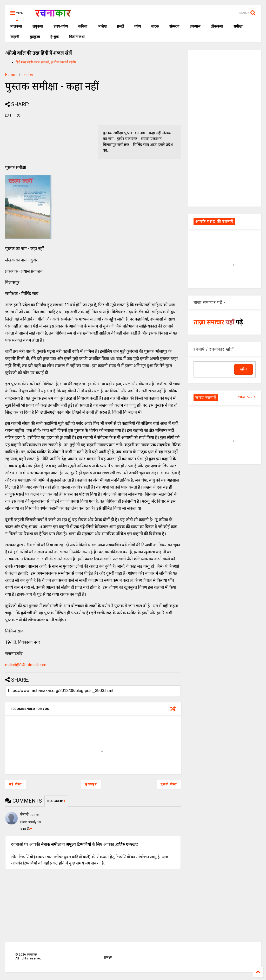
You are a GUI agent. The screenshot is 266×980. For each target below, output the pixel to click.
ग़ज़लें (120, 26)
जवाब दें (26, 829)
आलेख (102, 26)
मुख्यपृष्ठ (91, 784)
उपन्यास (195, 26)
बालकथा (16, 26)
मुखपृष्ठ (108, 957)
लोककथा (217, 26)
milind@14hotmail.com (26, 665)
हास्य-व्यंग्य (61, 26)
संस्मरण (174, 26)
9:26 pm (35, 815)
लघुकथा (38, 26)
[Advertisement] (225, 128)
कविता (83, 26)
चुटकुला (35, 37)
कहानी (15, 37)
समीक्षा (238, 26)
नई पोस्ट (15, 784)
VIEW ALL (247, 397)
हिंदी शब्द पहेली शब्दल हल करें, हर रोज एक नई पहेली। (46, 62)
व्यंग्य (138, 26)
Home (10, 75)
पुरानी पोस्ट (169, 784)
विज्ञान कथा (77, 37)
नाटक (155, 26)
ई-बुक (55, 37)
